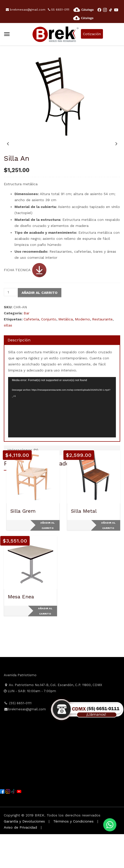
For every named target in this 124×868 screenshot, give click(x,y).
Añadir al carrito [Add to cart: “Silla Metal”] (108, 559)
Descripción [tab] (19, 374)
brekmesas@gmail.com (26, 10)
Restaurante (102, 353)
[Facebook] (3, 825)
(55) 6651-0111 (18, 737)
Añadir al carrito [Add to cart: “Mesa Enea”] (45, 645)
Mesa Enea (21, 630)
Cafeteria (31, 353)
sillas (8, 359)
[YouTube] (19, 825)
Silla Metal (84, 545)
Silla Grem (23, 545)
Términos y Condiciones (73, 855)
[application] (62, 441)
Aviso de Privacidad (20, 861)
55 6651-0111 (59, 10)
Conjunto (49, 353)
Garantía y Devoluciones (24, 855)
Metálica (66, 353)
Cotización (92, 34)
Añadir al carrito (40, 326)
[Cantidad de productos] (10, 326)
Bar (26, 347)
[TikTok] (14, 825)
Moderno (82, 353)
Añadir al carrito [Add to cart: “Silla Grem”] (47, 559)
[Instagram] (8, 825)
